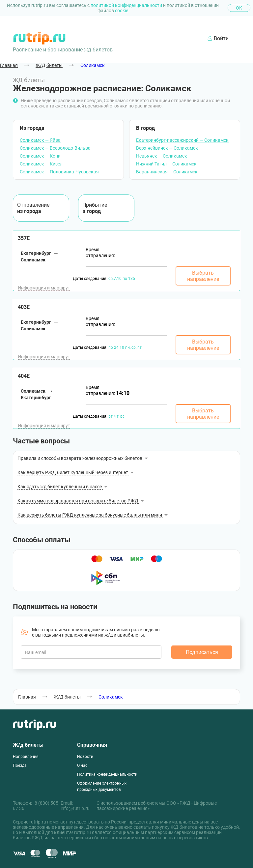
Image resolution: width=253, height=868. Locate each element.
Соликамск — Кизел (41, 164)
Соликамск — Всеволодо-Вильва (55, 148)
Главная (9, 65)
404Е (24, 376)
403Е (24, 307)
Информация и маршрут (44, 288)
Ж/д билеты (28, 745)
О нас (82, 765)
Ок (239, 8)
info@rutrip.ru (75, 808)
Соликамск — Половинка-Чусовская (59, 172)
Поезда (20, 765)
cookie (122, 11)
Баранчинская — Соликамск (167, 172)
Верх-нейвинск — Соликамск (167, 148)
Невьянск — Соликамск (162, 156)
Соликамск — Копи (40, 156)
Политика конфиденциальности (107, 774)
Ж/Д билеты (49, 65)
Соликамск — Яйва (40, 140)
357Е (24, 238)
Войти (218, 38)
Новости (85, 757)
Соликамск (93, 65)
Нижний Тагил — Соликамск (166, 164)
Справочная (92, 745)
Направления (26, 757)
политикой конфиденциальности (127, 5)
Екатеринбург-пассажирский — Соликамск (182, 140)
